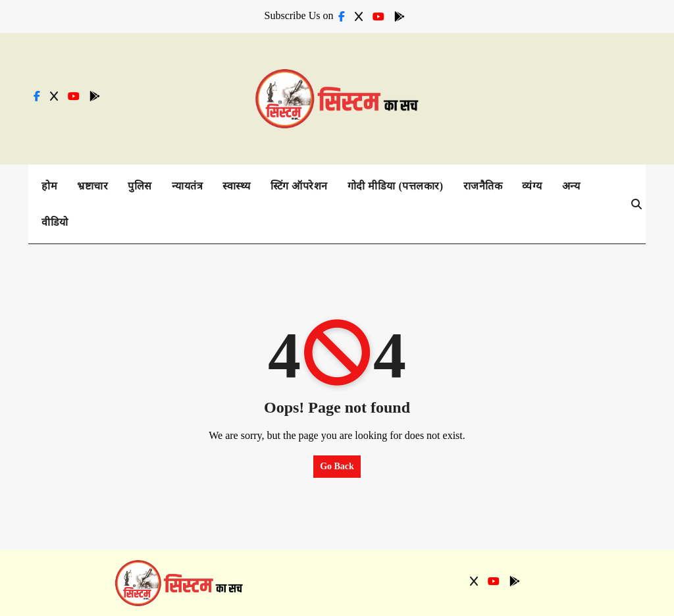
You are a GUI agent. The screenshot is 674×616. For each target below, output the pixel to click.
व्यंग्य (532, 186)
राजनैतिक (483, 186)
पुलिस (140, 186)
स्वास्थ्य (237, 186)
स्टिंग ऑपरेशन (299, 186)
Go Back (337, 466)
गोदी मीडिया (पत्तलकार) (396, 186)
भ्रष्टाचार (92, 186)
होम (49, 186)
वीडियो (55, 222)
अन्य (571, 186)
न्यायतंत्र (188, 186)
